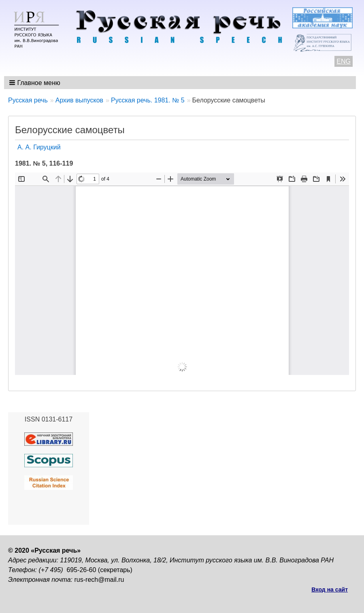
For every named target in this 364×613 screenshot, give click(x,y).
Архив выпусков (79, 100)
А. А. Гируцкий (39, 147)
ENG (344, 61)
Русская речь (28, 100)
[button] (35, 83)
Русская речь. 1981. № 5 (148, 100)
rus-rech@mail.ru (99, 580)
